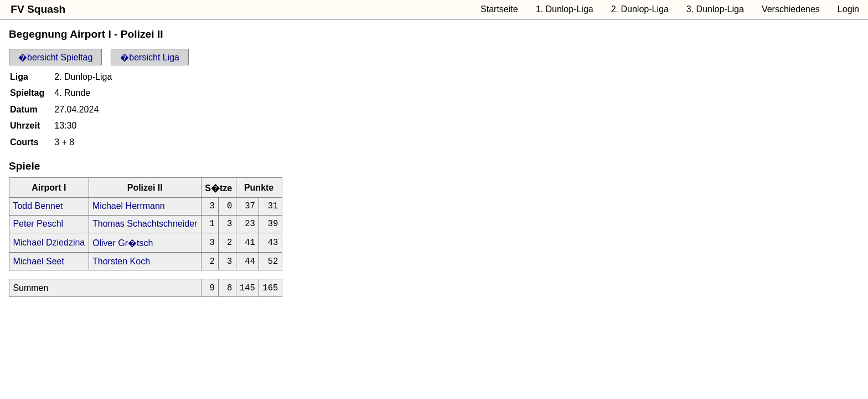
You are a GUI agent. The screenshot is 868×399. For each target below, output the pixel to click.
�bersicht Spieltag (55, 57)
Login (848, 9)
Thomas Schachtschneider (145, 227)
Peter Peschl (38, 227)
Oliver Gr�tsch (123, 247)
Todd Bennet (38, 207)
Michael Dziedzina (49, 246)
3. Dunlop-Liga (715, 9)
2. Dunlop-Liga (640, 9)
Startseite (499, 9)
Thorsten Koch (121, 266)
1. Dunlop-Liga (565, 9)
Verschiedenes (791, 9)
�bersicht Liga (150, 57)
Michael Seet (38, 266)
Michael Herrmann (129, 207)
